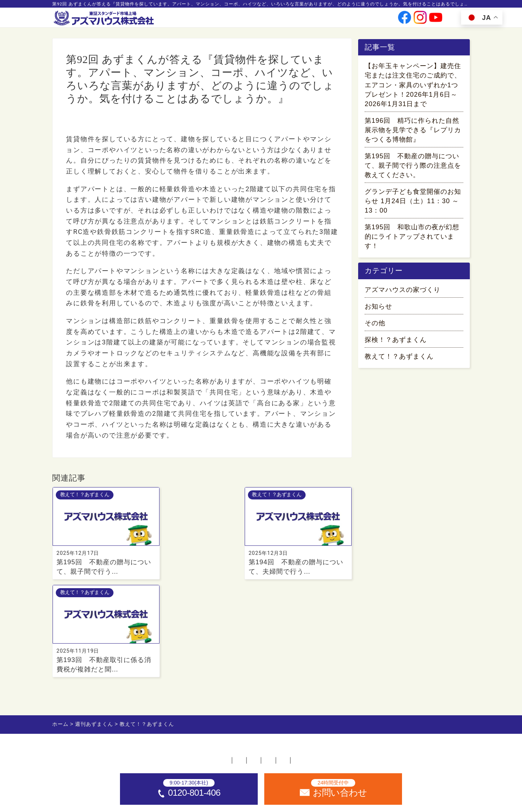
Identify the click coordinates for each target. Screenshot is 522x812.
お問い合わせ (370, 20)
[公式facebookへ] (405, 20)
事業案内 (250, 20)
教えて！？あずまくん (96, 122)
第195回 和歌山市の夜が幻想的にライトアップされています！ (412, 238)
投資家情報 (307, 20)
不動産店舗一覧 (164, 667)
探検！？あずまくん (396, 342)
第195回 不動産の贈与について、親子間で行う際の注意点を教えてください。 (413, 167)
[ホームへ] (104, 19)
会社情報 (277, 20)
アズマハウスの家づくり (403, 292)
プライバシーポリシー (329, 667)
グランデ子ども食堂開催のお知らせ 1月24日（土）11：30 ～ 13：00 (413, 202)
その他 (375, 326)
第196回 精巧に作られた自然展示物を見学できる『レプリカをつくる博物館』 (413, 131)
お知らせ (378, 309)
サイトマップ (395, 667)
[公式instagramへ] (420, 20)
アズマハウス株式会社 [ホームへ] (275, 803)
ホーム (117, 667)
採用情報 (337, 20)
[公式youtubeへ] (436, 20)
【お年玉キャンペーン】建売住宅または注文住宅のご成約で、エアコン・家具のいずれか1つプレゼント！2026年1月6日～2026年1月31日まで (413, 86)
